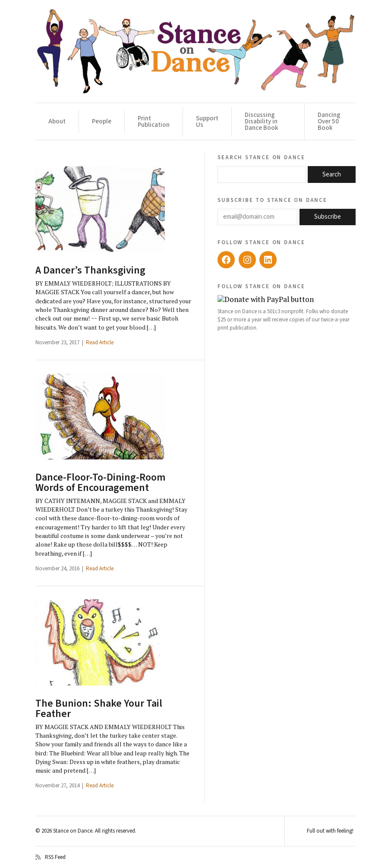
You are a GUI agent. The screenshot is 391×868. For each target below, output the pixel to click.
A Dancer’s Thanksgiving (90, 270)
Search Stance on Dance (261, 157)
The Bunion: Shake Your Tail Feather (99, 709)
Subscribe (328, 217)
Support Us (207, 122)
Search (332, 175)
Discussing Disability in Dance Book (262, 121)
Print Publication (154, 122)
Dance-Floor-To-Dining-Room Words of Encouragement (100, 483)
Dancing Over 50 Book (329, 121)
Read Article (100, 343)
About (57, 121)
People (102, 121)
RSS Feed (50, 857)
